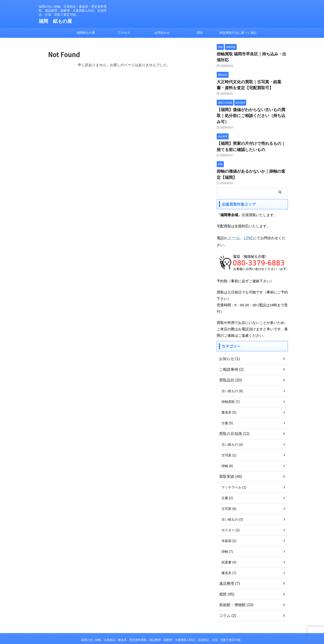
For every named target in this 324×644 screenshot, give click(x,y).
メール (233, 221)
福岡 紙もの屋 (55, 21)
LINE (246, 221)
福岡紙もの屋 (86, 33)
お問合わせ (162, 33)
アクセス (124, 33)
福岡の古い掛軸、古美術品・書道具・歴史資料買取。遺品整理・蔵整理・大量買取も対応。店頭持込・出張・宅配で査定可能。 (162, 622)
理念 (200, 33)
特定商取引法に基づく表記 (238, 33)
